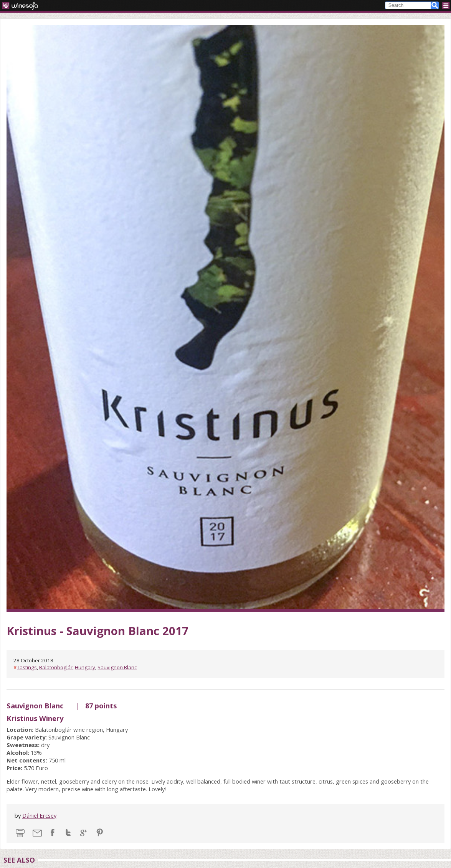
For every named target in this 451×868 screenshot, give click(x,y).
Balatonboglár (56, 667)
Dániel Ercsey (39, 815)
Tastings (27, 667)
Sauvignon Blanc (117, 667)
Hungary (85, 667)
